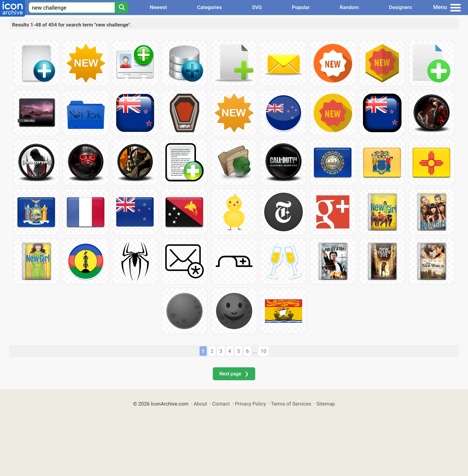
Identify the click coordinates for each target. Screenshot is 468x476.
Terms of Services (291, 404)
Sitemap (326, 404)
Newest (158, 7)
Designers (400, 7)
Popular (301, 7)
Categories (210, 7)
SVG (257, 7)
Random (349, 7)
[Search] (122, 8)
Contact (221, 404)
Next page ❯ (234, 374)
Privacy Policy (250, 404)
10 (263, 351)
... (255, 351)
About (200, 404)
